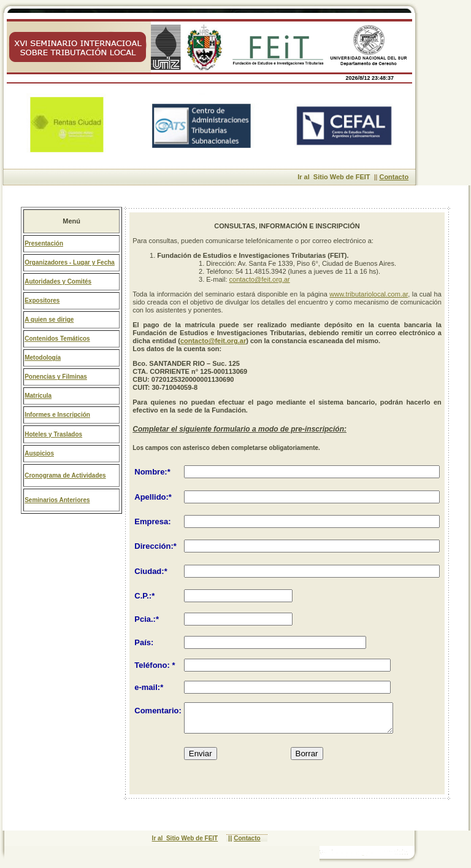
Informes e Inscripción (57, 415)
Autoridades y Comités (58, 281)
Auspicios (39, 453)
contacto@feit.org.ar (260, 279)
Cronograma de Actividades (65, 475)
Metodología (43, 358)
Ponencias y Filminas (56, 377)
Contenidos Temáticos (57, 339)
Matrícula (38, 396)
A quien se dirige (49, 320)
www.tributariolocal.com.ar (369, 294)
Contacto (394, 177)
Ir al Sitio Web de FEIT (336, 177)
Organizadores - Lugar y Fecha (70, 262)
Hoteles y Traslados (53, 434)
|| (229, 839)
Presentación (44, 243)
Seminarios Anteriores (57, 500)
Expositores (42, 300)
